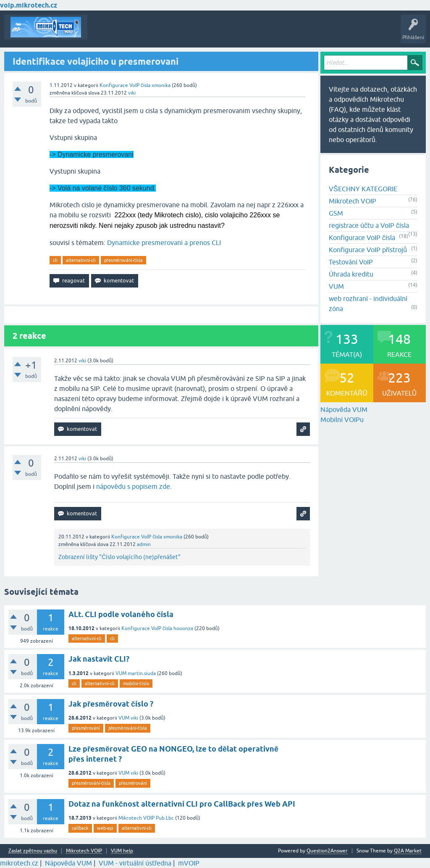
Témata (102, 33)
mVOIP (189, 863)
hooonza (183, 628)
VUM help (122, 851)
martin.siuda (142, 673)
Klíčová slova (173, 33)
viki (134, 718)
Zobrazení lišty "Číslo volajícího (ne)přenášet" (119, 557)
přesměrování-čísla (123, 260)
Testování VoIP (351, 262)
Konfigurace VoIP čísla (125, 85)
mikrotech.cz (19, 863)
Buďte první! (134, 33)
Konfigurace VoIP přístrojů (368, 250)
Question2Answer (327, 851)
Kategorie (208, 33)
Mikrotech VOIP (353, 201)
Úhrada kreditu (351, 274)
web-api (105, 828)
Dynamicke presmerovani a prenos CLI (164, 243)
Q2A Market (408, 851)
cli (55, 260)
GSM (336, 213)
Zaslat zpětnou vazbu (33, 851)
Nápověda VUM (344, 409)
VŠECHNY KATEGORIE (363, 189)
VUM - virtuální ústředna (135, 863)
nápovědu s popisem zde (133, 486)
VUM (336, 286)
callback (80, 828)
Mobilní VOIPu (342, 419)
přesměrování (86, 728)
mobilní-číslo (136, 683)
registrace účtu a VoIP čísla (369, 225)
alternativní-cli (81, 260)
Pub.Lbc (165, 818)
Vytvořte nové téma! (254, 33)
